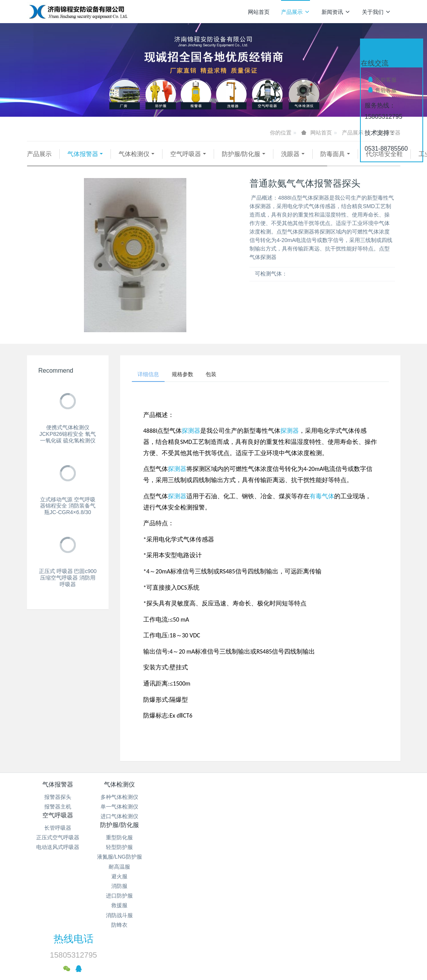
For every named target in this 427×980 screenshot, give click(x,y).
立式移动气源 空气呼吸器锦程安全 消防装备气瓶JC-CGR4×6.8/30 (68, 516)
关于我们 (376, 12)
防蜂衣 (244, 896)
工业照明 (100, 164)
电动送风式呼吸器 (183, 828)
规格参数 (189, 385)
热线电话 (322, 802)
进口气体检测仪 (120, 828)
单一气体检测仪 (120, 819)
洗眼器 (290, 154)
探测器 (191, 443)
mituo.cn (260, 947)
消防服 (244, 857)
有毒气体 (322, 508)
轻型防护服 (244, 819)
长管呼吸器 (183, 809)
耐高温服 (244, 838)
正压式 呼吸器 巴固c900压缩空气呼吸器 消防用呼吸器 (68, 587)
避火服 (244, 848)
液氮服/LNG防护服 (245, 828)
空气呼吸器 (186, 154)
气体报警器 (83, 154)
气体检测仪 (134, 154)
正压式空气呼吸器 (183, 819)
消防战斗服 (244, 886)
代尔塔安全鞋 (54, 164)
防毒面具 (333, 154)
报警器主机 (58, 819)
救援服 (244, 877)
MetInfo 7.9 (201, 947)
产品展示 (296, 12)
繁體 (214, 962)
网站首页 (259, 12)
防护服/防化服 (241, 154)
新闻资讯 (336, 12)
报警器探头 (58, 809)
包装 (222, 385)
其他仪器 (141, 164)
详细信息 (151, 385)
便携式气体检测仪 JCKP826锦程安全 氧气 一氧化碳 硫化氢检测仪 (68, 444)
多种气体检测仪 (120, 809)
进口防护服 (244, 867)
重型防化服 (244, 809)
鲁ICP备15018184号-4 (272, 918)
